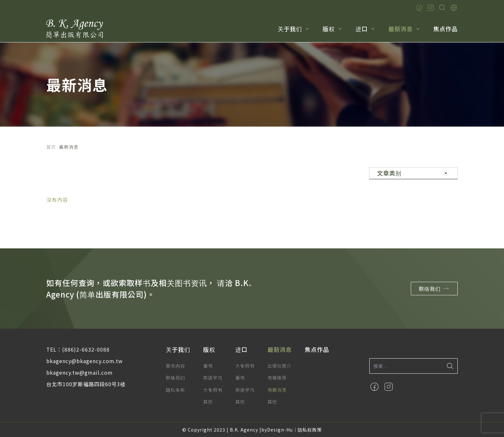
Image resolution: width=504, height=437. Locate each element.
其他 (208, 402)
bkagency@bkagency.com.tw (85, 361)
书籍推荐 (277, 378)
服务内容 (175, 366)
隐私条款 (175, 390)
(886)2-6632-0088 (86, 349)
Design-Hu (280, 430)
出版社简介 (279, 366)
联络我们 (435, 289)
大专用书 (213, 390)
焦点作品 (446, 29)
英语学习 (213, 378)
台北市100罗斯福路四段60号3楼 (86, 384)
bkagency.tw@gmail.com (80, 372)
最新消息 (401, 29)
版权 (329, 29)
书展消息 (277, 390)
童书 (208, 366)
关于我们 (290, 29)
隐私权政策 (310, 430)
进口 (362, 29)
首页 (51, 147)
